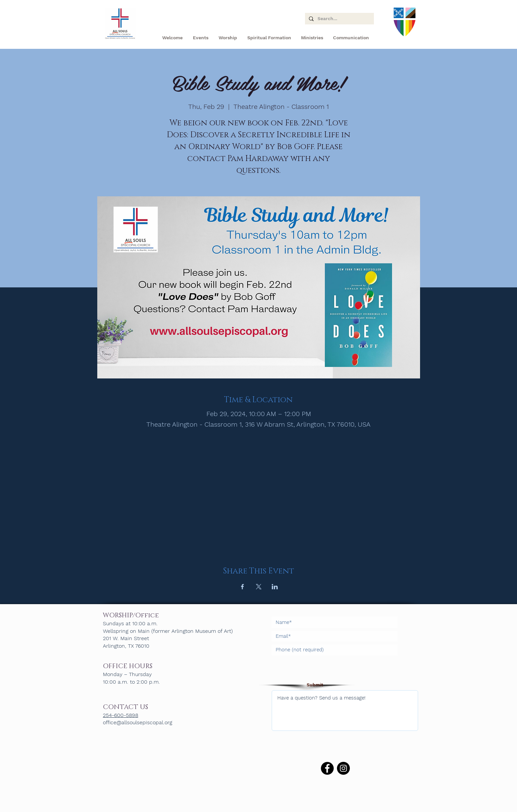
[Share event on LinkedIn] (275, 587)
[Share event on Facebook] (243, 587)
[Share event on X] (259, 587)
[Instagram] (343, 768)
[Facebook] (327, 768)
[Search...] (339, 19)
